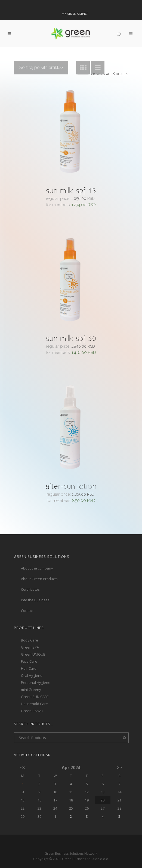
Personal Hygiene (36, 672)
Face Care (29, 651)
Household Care (34, 694)
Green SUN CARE (35, 687)
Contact (27, 600)
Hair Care (29, 658)
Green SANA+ (32, 701)
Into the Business (35, 590)
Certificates (30, 579)
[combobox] (41, 68)
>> (119, 758)
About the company (37, 558)
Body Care (30, 630)
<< (23, 758)
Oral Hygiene (32, 665)
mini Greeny (31, 680)
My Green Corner (75, 13)
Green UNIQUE (33, 644)
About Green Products (39, 569)
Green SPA (30, 637)
